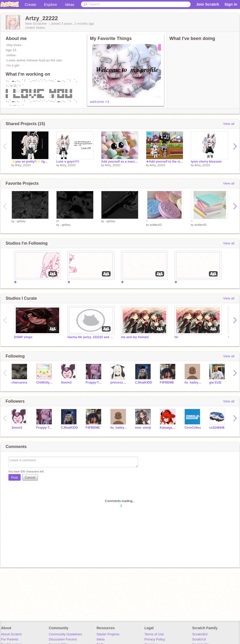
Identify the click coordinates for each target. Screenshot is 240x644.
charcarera (19, 383)
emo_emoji (143, 428)
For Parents (10, 639)
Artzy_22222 (23, 165)
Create (30, 4)
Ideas (70, 4)
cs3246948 (217, 428)
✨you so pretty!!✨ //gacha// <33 (30, 162)
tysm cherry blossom (206, 162)
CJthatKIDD (144, 383)
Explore (51, 4)
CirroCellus (193, 428)
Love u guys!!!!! (68, 162)
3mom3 (66, 383)
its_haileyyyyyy (193, 383)
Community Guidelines (65, 634)
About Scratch (11, 634)
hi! (176, 337)
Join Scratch (208, 4)
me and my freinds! (135, 337)
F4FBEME (167, 383)
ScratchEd (200, 634)
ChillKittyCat (45, 383)
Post (15, 477)
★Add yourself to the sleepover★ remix (165, 162)
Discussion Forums (63, 639)
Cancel (30, 477)
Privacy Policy (155, 639)
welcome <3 (99, 102)
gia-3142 (215, 383)
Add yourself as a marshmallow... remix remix (120, 162)
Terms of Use (154, 634)
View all (229, 124)
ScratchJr (199, 639)
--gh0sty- (21, 221)
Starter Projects (108, 634)
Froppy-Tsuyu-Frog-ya (94, 383)
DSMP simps (23, 337)
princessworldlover (119, 383)
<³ (58, 221)
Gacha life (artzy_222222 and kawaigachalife (90, 337)
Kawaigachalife (168, 428)
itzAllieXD (156, 225)
